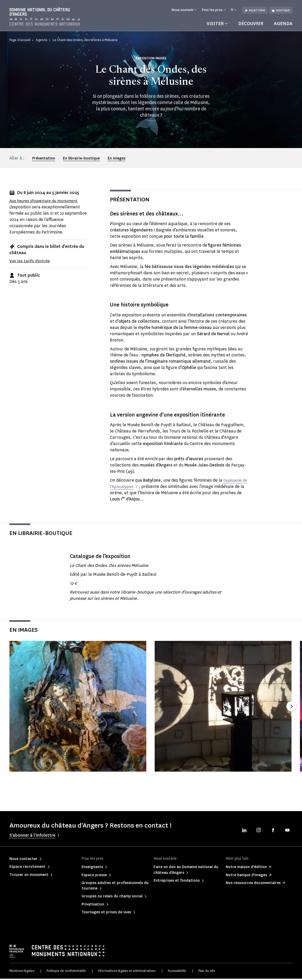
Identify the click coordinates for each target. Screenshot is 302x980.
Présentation (44, 160)
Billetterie (255, 10)
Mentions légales (22, 972)
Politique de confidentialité (66, 972)
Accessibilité (177, 972)
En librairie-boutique (81, 160)
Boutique (281, 10)
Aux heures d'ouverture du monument (45, 202)
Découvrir (251, 25)
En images (117, 160)
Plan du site (207, 972)
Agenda (283, 25)
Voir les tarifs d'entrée (31, 262)
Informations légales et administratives (127, 972)
